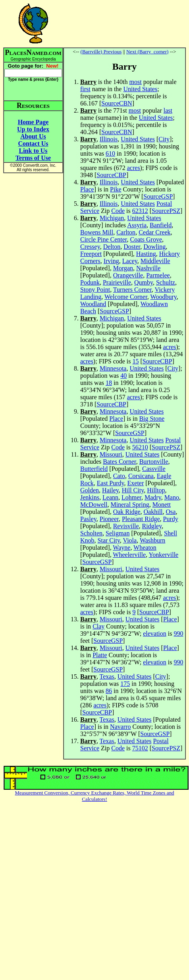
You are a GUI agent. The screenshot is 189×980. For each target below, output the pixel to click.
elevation (155, 633)
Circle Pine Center (104, 239)
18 (109, 383)
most (136, 82)
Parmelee (158, 275)
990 (178, 633)
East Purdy (111, 483)
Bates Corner (119, 462)
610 (110, 153)
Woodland (93, 304)
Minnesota (113, 368)
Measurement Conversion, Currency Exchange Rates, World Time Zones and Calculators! (95, 796)
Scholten (91, 533)
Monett (162, 505)
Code (118, 211)
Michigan (112, 218)
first (85, 89)
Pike (116, 189)
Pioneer (109, 519)
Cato (119, 476)
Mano (172, 497)
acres (134, 168)
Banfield (161, 225)
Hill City (133, 490)
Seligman (118, 533)
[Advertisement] (125, 23)
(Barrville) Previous (101, 52)
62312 (140, 211)
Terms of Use (33, 158)
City (164, 139)
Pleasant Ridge (141, 519)
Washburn (152, 540)
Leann (110, 497)
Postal (164, 204)
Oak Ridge (127, 512)
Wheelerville (129, 555)
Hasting (146, 254)
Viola (130, 540)
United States (140, 89)
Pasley (88, 519)
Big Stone (152, 419)
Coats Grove (146, 239)
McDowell (94, 505)
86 (109, 691)
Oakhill (153, 512)
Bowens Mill (97, 232)
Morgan (123, 268)
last (168, 110)
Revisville (126, 526)
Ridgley (152, 526)
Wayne (121, 548)
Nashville (148, 268)
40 (123, 376)
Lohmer (131, 497)
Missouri (111, 454)
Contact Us (33, 143)
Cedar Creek (154, 232)
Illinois (109, 139)
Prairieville (117, 282)
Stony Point (95, 290)
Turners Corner (132, 290)
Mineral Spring (130, 505)
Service (90, 211)
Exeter (136, 483)
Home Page (33, 122)
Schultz (166, 282)
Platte (100, 655)
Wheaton (145, 548)
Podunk (90, 282)
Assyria (137, 225)
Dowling (154, 247)
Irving (111, 261)
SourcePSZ (166, 211)
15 (136, 361)
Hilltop (156, 490)
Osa (171, 512)
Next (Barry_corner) (147, 52)
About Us (33, 136)
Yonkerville (163, 555)
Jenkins (90, 497)
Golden (90, 490)
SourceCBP (111, 175)
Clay (98, 626)
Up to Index (33, 129)
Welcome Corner (126, 297)
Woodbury (164, 297)
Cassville (154, 469)
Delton (112, 247)
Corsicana (141, 476)
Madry (153, 497)
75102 (140, 748)
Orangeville (128, 275)
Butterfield (94, 469)
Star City (109, 540)
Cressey (90, 247)
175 (125, 684)
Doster (132, 247)
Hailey (110, 490)
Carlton (126, 232)
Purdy (171, 519)
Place (87, 189)
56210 (140, 447)
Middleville (155, 261)
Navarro (120, 727)
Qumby (144, 282)
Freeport (91, 254)
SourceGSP (158, 196)
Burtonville (154, 462)
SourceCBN (117, 103)
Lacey (130, 261)
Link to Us (33, 151)
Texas (107, 676)
